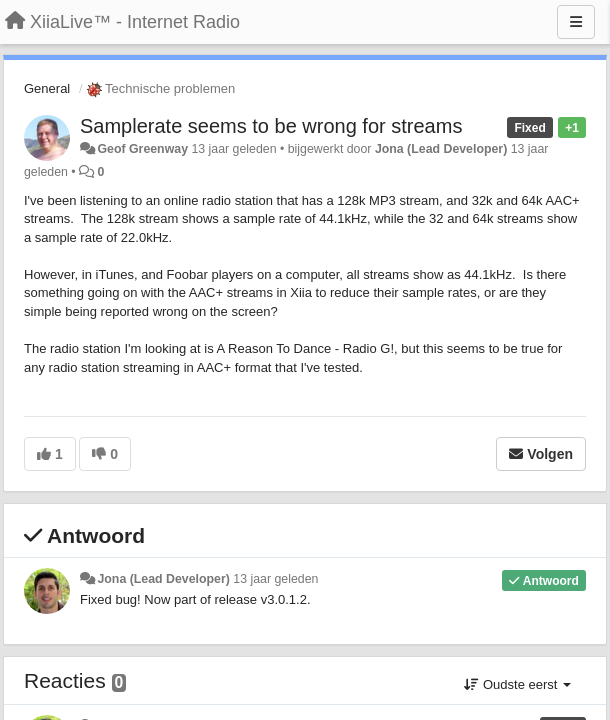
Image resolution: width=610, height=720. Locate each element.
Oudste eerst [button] (517, 684)
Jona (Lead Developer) (441, 149)
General (47, 88)
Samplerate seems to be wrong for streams (271, 126)
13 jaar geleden (275, 579)
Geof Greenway (142, 149)
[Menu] (576, 22)
